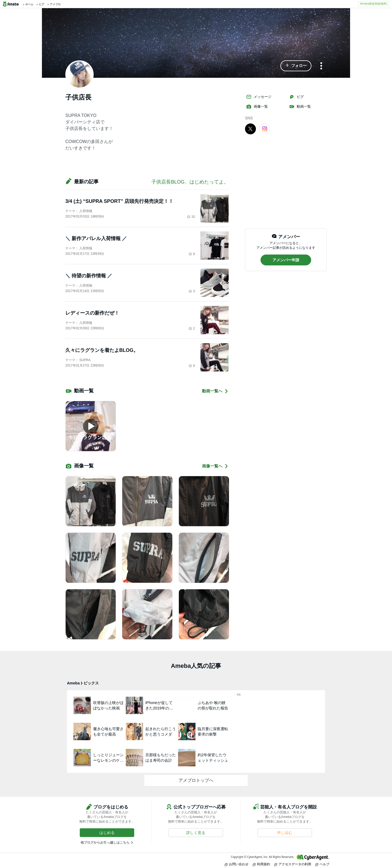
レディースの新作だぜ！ (92, 313)
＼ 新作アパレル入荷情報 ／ (96, 238)
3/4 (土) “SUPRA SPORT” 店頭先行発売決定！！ (119, 201)
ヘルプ (322, 864)
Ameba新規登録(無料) (374, 4)
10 (191, 217)
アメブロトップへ (196, 780)
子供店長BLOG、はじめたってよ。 (190, 182)
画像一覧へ (215, 466)
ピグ (296, 97)
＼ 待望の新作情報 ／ (89, 276)
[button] (296, 66)
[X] (250, 129)
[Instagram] (265, 129)
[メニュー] (321, 66)
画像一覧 (257, 107)
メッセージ (259, 97)
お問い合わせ (237, 864)
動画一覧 (300, 107)
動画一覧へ (215, 391)
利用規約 (261, 864)
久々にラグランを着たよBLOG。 (102, 350)
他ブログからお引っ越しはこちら (105, 842)
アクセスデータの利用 (293, 864)
